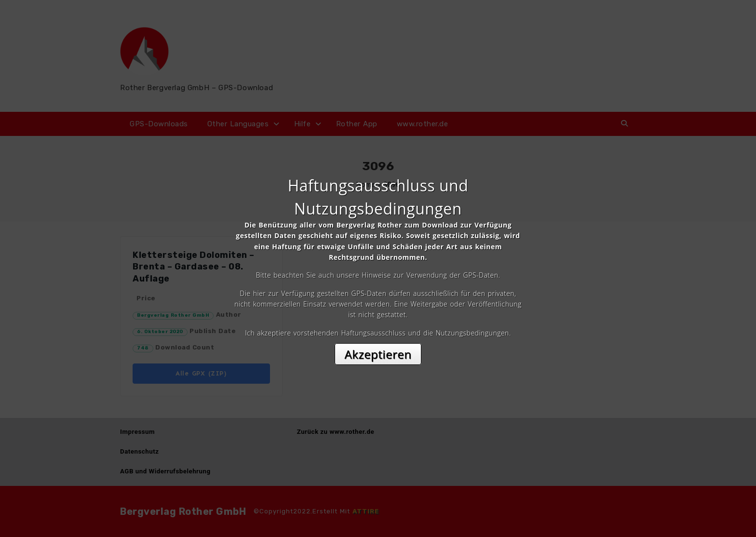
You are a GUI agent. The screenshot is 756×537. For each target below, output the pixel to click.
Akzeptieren (378, 354)
